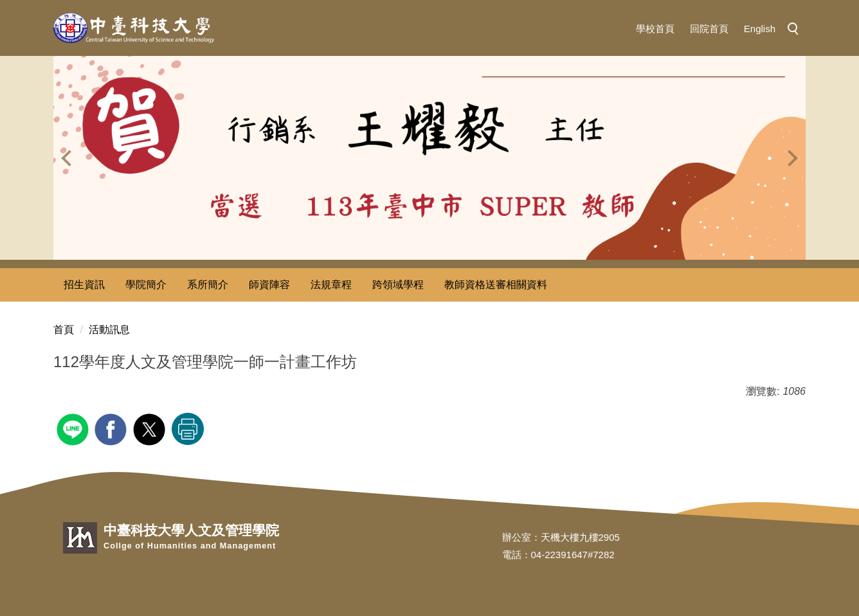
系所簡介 (208, 285)
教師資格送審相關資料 (496, 285)
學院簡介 (146, 285)
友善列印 (188, 429)
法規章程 (331, 285)
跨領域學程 (398, 285)
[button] (797, 30)
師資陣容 (269, 285)
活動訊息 (109, 330)
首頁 (64, 330)
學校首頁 (655, 29)
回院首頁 (709, 29)
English (760, 29)
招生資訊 (84, 285)
